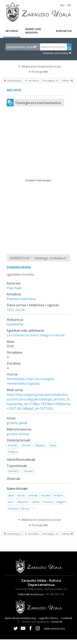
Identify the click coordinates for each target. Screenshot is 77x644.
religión (61, 502)
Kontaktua (64, 31)
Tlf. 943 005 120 (55, 594)
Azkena (66, 80)
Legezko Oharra (48, 618)
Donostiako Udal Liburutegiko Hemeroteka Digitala (31, 381)
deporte (23, 502)
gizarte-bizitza (18, 434)
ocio (11, 502)
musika (46, 495)
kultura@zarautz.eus (31, 594)
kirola (21, 495)
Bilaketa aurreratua (56, 53)
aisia (11, 495)
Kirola (26, 445)
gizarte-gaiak (17, 423)
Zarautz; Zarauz (19, 508)
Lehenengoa (14, 80)
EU (62, 5)
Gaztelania (15, 324)
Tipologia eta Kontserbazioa (38, 103)
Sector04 (57, 622)
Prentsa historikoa (21, 299)
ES (69, 5)
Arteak (13, 445)
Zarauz (28, 471)
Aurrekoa (34, 80)
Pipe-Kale (14, 288)
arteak (33, 495)
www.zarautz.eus (55, 628)
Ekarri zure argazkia (33, 31)
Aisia (53, 445)
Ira (18, 310)
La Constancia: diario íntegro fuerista (36, 335)
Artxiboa (12, 31)
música (48, 502)
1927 (10, 310)
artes (36, 502)
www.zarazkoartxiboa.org (20, 618)
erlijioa (58, 495)
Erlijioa (13, 452)
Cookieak (66, 618)
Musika (40, 445)
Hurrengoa (49, 80)
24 (22, 310)
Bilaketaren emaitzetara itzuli (41, 66)
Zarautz (13, 471)
